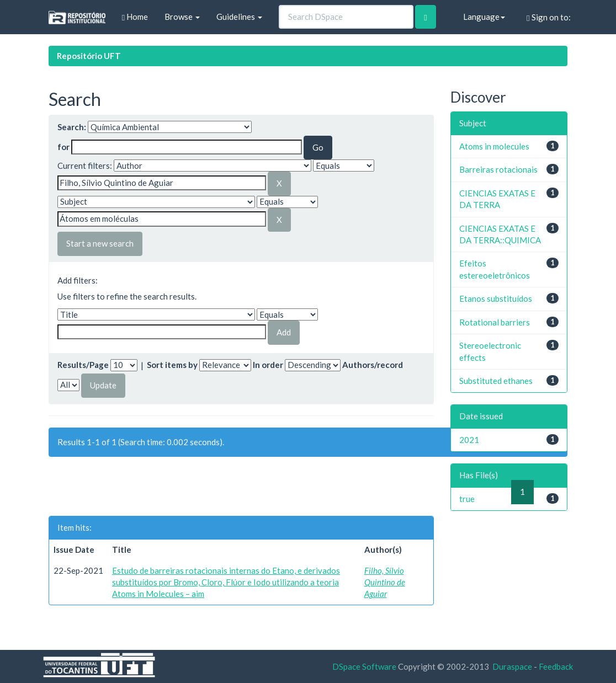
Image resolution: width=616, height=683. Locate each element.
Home (135, 17)
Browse (182, 17)
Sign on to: (548, 17)
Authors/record (373, 365)
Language (484, 17)
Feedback (556, 666)
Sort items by (172, 365)
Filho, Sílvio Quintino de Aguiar (385, 582)
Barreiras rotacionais (498, 169)
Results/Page (83, 365)
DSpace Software (364, 666)
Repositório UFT (89, 56)
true (467, 499)
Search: (72, 127)
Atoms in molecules (494, 146)
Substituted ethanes (496, 381)
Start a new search (100, 243)
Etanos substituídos (496, 298)
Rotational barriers (495, 322)
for (63, 147)
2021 (469, 440)
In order (268, 365)
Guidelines (239, 17)
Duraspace (512, 666)
